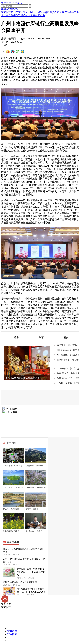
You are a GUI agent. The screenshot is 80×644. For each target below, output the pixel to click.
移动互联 (17, 3)
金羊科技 (6, 3)
